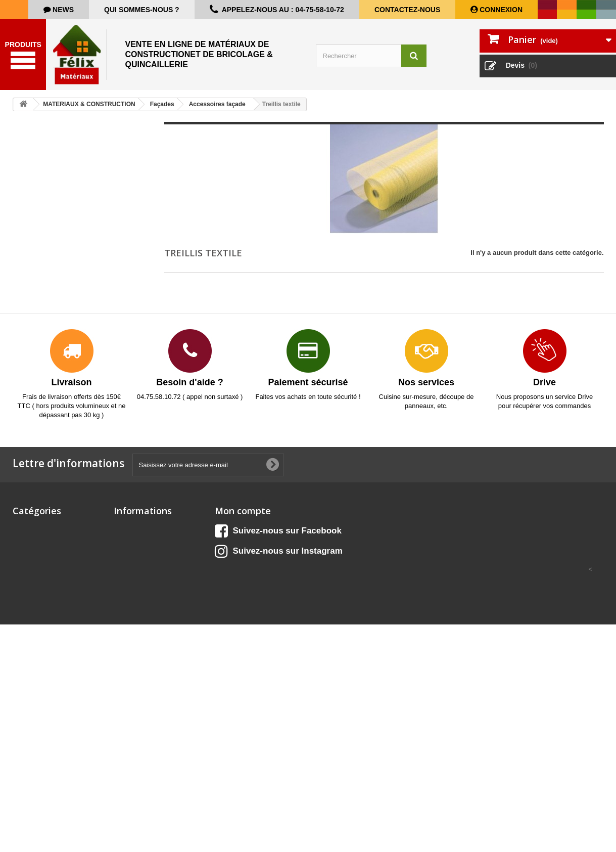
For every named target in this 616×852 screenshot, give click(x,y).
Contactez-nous (407, 10)
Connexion (500, 10)
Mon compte (243, 511)
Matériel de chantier (43, 682)
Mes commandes (241, 527)
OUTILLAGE (32, 717)
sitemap (126, 580)
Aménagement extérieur (50, 527)
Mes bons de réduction (251, 580)
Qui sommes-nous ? (142, 10)
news (62, 10)
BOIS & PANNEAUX (43, 553)
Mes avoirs (232, 540)
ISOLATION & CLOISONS (52, 669)
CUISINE (26, 540)
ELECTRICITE (34, 633)
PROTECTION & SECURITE (55, 753)
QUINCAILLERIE (38, 766)
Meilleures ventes (141, 553)
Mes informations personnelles (263, 567)
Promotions (132, 527)
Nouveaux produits (144, 540)
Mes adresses (236, 553)
